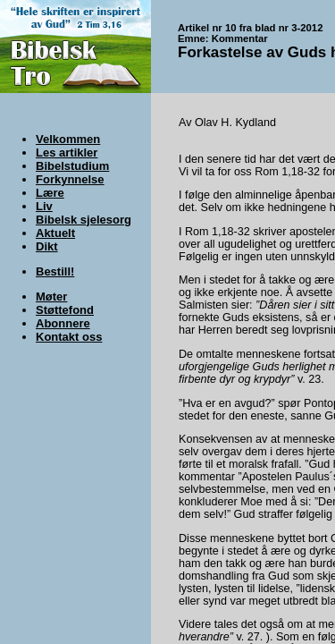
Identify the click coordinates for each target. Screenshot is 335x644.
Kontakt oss (69, 337)
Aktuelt (55, 233)
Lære (50, 193)
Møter (51, 297)
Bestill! (55, 271)
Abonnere (63, 323)
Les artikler (67, 153)
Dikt (47, 246)
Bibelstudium (72, 166)
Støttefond (65, 310)
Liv (44, 206)
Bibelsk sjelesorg (84, 220)
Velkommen (68, 139)
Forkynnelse (70, 179)
